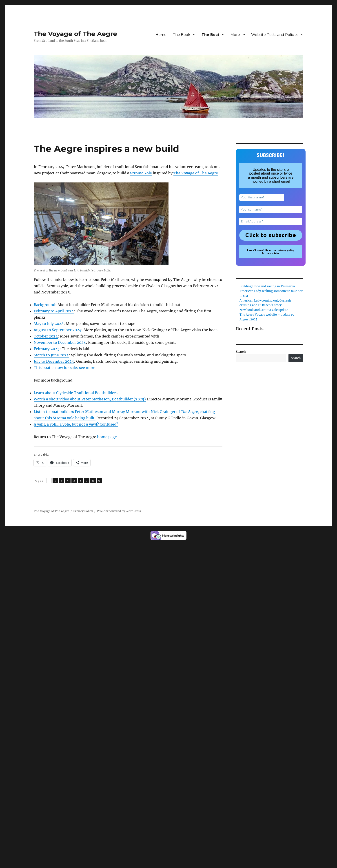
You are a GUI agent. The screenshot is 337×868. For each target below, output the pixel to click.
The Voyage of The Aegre (75, 34)
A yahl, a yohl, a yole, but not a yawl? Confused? (76, 424)
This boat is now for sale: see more (64, 368)
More (235, 35)
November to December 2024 (60, 342)
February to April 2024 (54, 311)
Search (241, 352)
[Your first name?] (262, 198)
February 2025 (47, 349)
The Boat (210, 35)
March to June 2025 (51, 355)
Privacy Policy (83, 511)
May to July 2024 (49, 324)
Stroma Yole (141, 173)
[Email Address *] (271, 222)
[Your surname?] (271, 210)
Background (44, 305)
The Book (182, 35)
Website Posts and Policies (275, 35)
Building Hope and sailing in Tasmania (267, 286)
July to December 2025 (54, 361)
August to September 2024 (58, 330)
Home (161, 35)
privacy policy (286, 250)
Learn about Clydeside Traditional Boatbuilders (76, 393)
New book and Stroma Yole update (264, 310)
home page (107, 437)
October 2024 (46, 336)
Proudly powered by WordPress (119, 511)
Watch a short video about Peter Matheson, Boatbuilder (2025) (90, 399)
